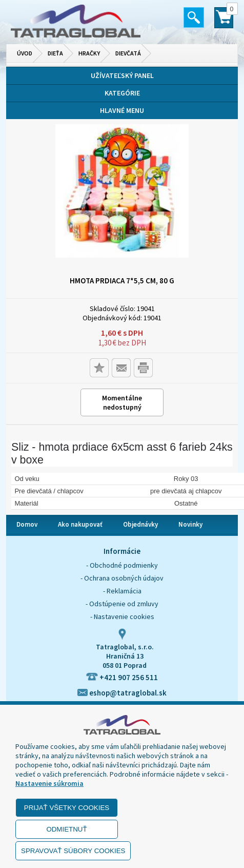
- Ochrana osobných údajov (122, 578)
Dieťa (55, 53)
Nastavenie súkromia (49, 783)
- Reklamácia (122, 591)
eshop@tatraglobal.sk (122, 693)
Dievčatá (128, 53)
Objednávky (140, 524)
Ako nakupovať (80, 524)
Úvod (25, 53)
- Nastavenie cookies (122, 616)
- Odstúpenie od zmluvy (122, 604)
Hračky (89, 53)
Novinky (190, 524)
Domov (27, 524)
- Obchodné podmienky (122, 565)
